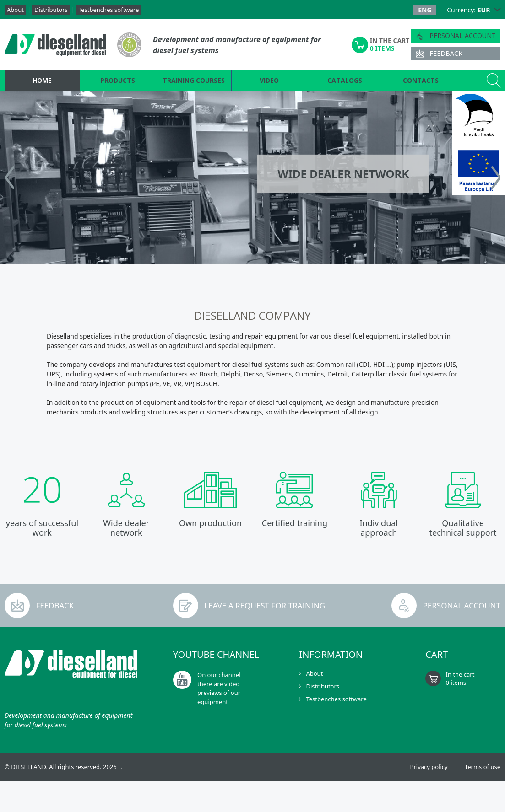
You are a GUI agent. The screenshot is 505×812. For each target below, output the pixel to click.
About (15, 10)
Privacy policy (429, 767)
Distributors (51, 10)
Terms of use (483, 767)
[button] (497, 10)
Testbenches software (109, 10)
